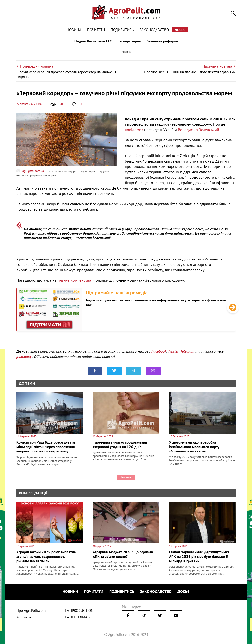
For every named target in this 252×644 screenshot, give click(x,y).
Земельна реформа (162, 41)
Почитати (96, 30)
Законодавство (154, 30)
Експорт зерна (129, 41)
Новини (74, 30)
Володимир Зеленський (198, 130)
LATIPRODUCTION (79, 610)
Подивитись (122, 30)
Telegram (187, 351)
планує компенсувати (77, 280)
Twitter (173, 351)
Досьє (180, 30)
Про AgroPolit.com (31, 610)
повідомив (134, 130)
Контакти (24, 617)
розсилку (24, 356)
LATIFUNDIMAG (77, 617)
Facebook (159, 351)
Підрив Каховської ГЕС (93, 41)
